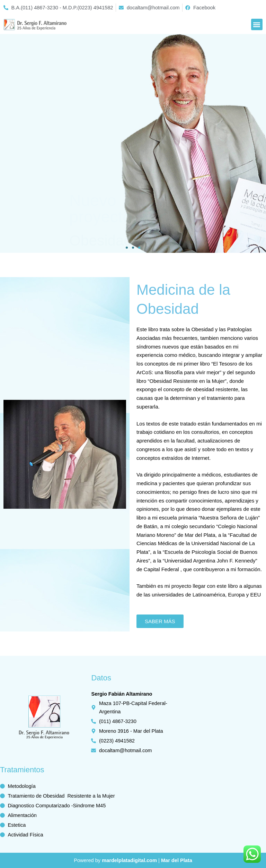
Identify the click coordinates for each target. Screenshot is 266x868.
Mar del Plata (177, 860)
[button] (257, 24)
